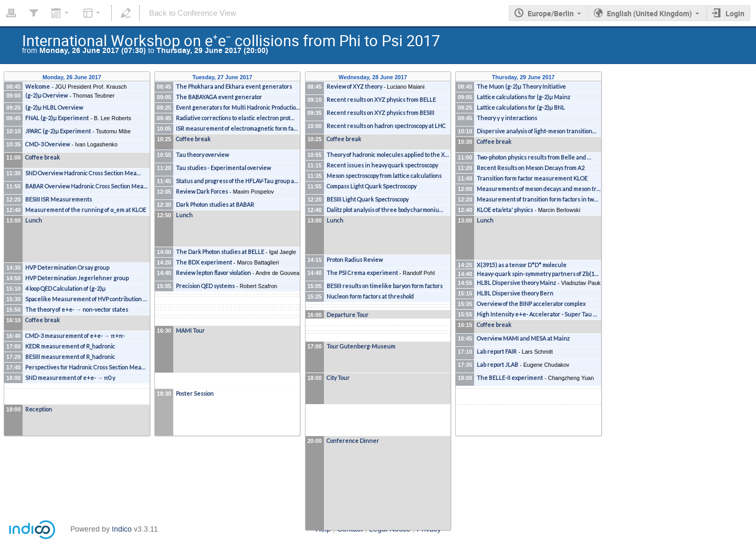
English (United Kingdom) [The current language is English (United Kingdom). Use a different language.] (649, 13)
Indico (122, 529)
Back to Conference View (193, 13)
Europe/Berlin (551, 13)
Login (735, 13)
